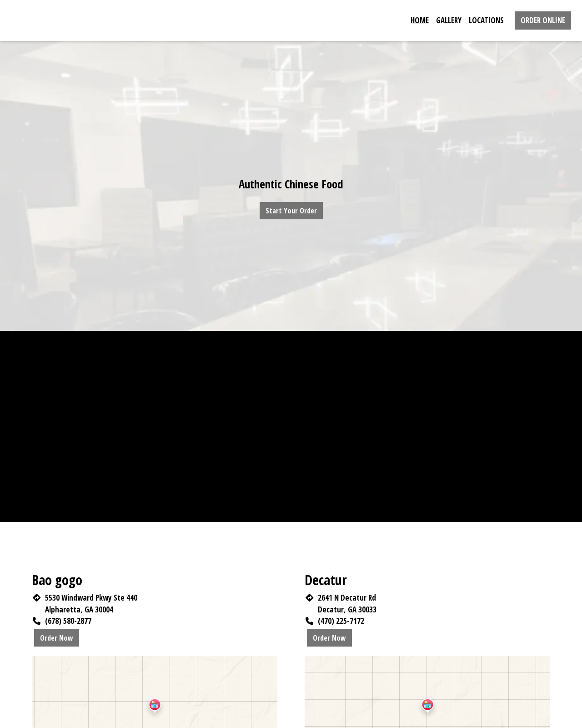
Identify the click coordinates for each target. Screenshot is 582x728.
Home (420, 20)
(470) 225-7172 (341, 621)
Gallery (449, 20)
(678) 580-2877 (68, 621)
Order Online (543, 20)
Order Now (57, 638)
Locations (486, 20)
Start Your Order (291, 211)
